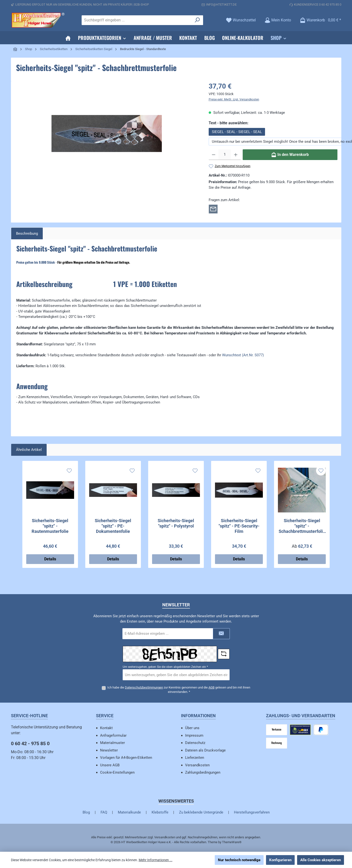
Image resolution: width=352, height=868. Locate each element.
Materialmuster (112, 743)
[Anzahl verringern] (214, 155)
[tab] (27, 234)
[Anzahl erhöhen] (236, 155)
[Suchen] (197, 20)
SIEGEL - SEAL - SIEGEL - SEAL (237, 132)
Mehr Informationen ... (156, 860)
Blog (86, 812)
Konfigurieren (280, 860)
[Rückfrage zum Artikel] (213, 209)
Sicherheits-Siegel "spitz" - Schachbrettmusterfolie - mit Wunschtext (302, 526)
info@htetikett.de (221, 4)
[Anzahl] (225, 155)
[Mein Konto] (278, 20)
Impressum (194, 735)
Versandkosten (197, 765)
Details (50, 559)
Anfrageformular (113, 735)
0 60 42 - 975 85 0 (30, 743)
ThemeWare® (232, 842)
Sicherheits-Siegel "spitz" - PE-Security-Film (239, 526)
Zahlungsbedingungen (203, 772)
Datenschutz (195, 743)
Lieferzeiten (195, 758)
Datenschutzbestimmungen (144, 687)
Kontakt (106, 728)
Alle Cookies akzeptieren (321, 860)
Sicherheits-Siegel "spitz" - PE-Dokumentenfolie (113, 526)
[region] (107, 134)
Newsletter (109, 750)
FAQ (104, 812)
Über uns (192, 728)
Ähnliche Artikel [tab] (29, 450)
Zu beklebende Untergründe (201, 812)
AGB (211, 687)
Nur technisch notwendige (239, 860)
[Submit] (221, 634)
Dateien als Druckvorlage (205, 750)
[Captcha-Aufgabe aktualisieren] (224, 654)
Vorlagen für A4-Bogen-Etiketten (126, 758)
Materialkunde (129, 812)
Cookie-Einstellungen (117, 772)
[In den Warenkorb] (290, 155)
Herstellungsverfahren (252, 812)
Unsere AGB (110, 765)
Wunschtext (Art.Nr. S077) (243, 355)
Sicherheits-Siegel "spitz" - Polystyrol (176, 523)
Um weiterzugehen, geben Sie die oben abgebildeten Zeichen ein (165, 667)
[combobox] (137, 20)
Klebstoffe (160, 812)
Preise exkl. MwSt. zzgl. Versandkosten (234, 99)
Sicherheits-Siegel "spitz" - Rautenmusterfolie (50, 526)
